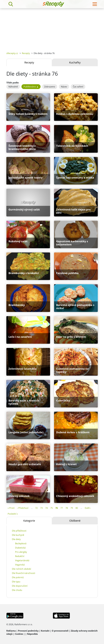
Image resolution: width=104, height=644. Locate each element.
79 (72, 508)
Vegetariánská (22, 560)
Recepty (26, 53)
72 (36, 508)
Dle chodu (17, 590)
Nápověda (32, 634)
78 (67, 508)
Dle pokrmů (18, 577)
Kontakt (45, 631)
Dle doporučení (20, 586)
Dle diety (16, 539)
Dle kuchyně (18, 535)
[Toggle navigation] (95, 4)
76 (57, 508)
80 (77, 508)
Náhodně (13, 87)
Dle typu (16, 582)
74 (47, 508)
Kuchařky (75, 62)
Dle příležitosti (19, 531)
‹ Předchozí (23, 508)
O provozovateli (60, 631)
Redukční (20, 556)
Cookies (19, 634)
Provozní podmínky (28, 631)
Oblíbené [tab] (75, 521)
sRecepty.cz (12, 53)
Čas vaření (78, 87)
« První (11, 508)
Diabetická (20, 548)
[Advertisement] (52, 28)
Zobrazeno (50, 87)
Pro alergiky (21, 552)
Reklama (11, 631)
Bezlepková (21, 543)
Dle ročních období (21, 569)
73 (41, 508)
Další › (88, 508)
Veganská (20, 565)
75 (52, 508)
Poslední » (13, 514)
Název (64, 87)
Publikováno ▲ (31, 87)
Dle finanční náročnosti (24, 573)
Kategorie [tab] (29, 521)
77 (62, 508)
